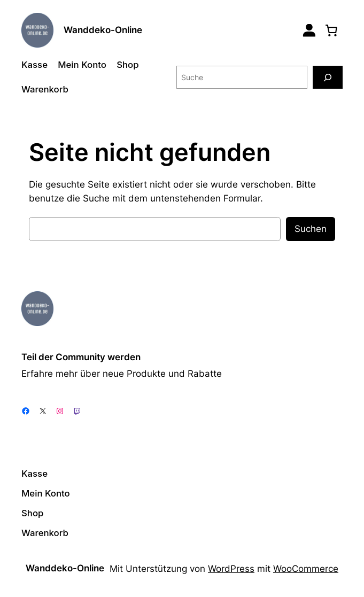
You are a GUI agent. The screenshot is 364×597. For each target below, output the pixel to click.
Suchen (311, 229)
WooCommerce (306, 569)
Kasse (34, 65)
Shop (127, 65)
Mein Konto (82, 65)
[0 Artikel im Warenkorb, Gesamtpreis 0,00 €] (331, 30)
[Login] (309, 30)
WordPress (231, 569)
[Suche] (328, 77)
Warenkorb (45, 89)
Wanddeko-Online (103, 30)
